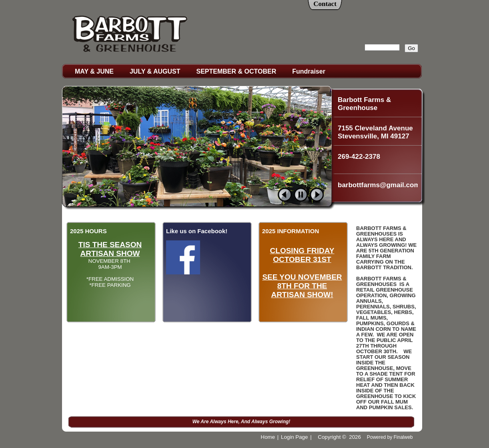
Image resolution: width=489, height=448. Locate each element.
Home (268, 437)
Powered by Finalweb (390, 437)
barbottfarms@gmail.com (378, 185)
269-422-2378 (359, 157)
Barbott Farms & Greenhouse (364, 104)
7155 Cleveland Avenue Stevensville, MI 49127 (375, 132)
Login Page (294, 437)
